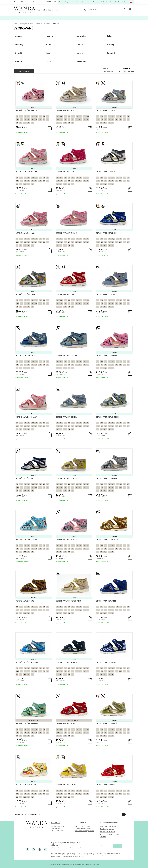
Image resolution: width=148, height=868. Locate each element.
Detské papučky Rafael (26, 294)
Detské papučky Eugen (66, 478)
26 (25, 120)
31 (48, 120)
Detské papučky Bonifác (67, 417)
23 (44, 116)
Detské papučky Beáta (66, 172)
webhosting (82, 864)
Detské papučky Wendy (26, 110)
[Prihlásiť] (130, 10)
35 (32, 123)
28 (32, 120)
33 (21, 123)
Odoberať (117, 846)
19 (25, 116)
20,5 (33, 116)
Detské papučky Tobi (106, 110)
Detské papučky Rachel (26, 172)
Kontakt (55, 822)
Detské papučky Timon (66, 662)
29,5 (40, 120)
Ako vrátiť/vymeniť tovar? (68, 2)
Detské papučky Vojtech (107, 417)
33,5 (25, 123)
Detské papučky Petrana (108, 540)
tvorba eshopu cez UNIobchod (70, 864)
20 (29, 116)
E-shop (125, 2)
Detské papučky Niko (106, 294)
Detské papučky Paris (66, 723)
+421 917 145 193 (50, 2)
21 (37, 116)
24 (48, 116)
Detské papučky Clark (106, 233)
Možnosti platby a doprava (89, 2)
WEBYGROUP (96, 864)
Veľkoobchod (106, 2)
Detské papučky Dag (25, 478)
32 (17, 123)
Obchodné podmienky (108, 826)
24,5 (17, 120)
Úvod (18, 2)
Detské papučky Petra (26, 785)
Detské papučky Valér (106, 601)
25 (22, 120)
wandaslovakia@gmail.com (32, 2)
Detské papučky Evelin (66, 540)
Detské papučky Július (66, 785)
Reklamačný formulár (108, 832)
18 (17, 116)
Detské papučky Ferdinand (68, 601)
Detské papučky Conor (26, 540)
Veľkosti (116, 2)
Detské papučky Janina (107, 478)
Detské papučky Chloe (66, 233)
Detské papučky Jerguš (107, 723)
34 (29, 123)
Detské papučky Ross (106, 172)
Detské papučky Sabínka (107, 356)
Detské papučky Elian (106, 662)
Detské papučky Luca (25, 356)
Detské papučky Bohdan (27, 662)
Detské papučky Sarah (26, 233)
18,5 (21, 116)
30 (44, 120)
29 (36, 120)
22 (40, 116)
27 (29, 120)
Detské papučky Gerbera (27, 723)
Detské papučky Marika (107, 785)
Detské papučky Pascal (66, 356)
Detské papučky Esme (66, 294)
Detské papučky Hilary (26, 417)
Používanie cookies (107, 829)
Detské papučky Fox (65, 110)
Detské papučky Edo (25, 601)
